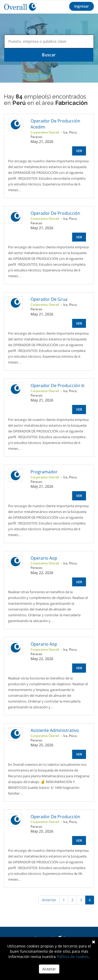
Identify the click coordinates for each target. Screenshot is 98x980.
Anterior (49, 900)
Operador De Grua (49, 299)
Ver (79, 151)
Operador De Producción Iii (57, 385)
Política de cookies (73, 957)
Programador (44, 472)
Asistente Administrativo (55, 730)
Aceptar (49, 969)
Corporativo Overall (45, 132)
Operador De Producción (55, 213)
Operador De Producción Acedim (55, 124)
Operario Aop (44, 558)
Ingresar (82, 6)
